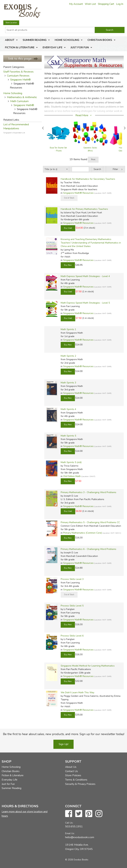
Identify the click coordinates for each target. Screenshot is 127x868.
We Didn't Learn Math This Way (77, 692)
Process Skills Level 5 (72, 606)
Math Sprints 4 (68, 409)
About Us (71, 767)
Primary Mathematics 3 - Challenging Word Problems (88, 492)
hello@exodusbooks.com (80, 837)
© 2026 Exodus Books (77, 860)
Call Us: (69, 823)
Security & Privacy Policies (80, 784)
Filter (115, 169)
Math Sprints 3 (68, 383)
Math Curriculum (19, 101)
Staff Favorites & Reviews (18, 72)
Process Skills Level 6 (72, 636)
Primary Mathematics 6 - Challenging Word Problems (88, 549)
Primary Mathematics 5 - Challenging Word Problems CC (90, 522)
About (10, 40)
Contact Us (72, 771)
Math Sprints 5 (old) (71, 462)
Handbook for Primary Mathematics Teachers (84, 209)
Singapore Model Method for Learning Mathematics (88, 666)
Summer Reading (35, 40)
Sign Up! (63, 744)
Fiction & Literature (20, 47)
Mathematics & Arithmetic (22, 97)
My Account (76, 4)
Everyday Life (53, 47)
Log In (120, 4)
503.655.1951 (74, 827)
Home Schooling (67, 40)
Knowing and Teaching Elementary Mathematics (86, 239)
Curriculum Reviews (18, 76)
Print (93, 160)
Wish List (90, 4)
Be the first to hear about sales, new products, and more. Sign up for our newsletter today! (64, 734)
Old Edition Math (72, 476)
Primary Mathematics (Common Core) (83, 533)
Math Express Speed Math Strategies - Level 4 (85, 276)
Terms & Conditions (76, 780)
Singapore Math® (21, 80)
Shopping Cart (106, 4)
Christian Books (100, 40)
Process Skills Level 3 (72, 579)
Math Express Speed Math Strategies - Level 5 (85, 303)
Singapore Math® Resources (78, 193)
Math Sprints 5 (68, 436)
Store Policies (73, 775)
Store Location (11, 23)
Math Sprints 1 (68, 329)
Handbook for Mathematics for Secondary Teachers (88, 179)
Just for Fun (80, 47)
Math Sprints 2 (68, 356)
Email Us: (70, 833)
